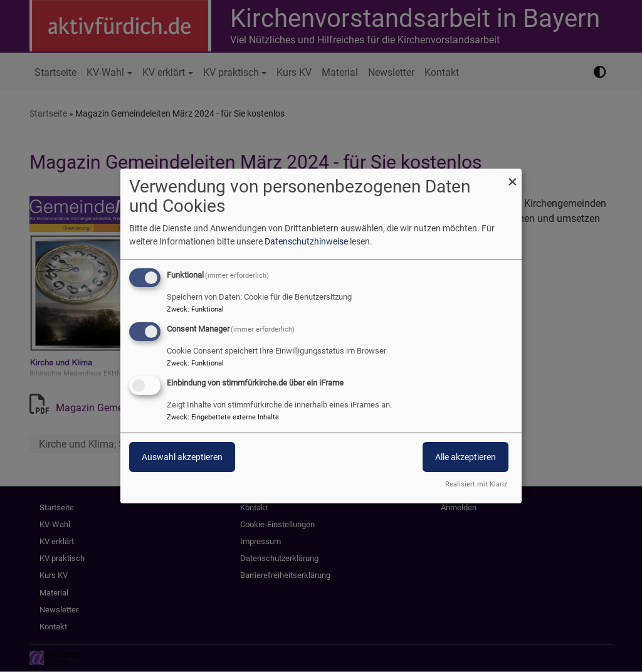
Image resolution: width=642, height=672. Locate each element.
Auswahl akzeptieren (182, 457)
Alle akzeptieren (466, 457)
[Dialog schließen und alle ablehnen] (512, 176)
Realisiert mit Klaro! (476, 484)
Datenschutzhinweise (306, 241)
